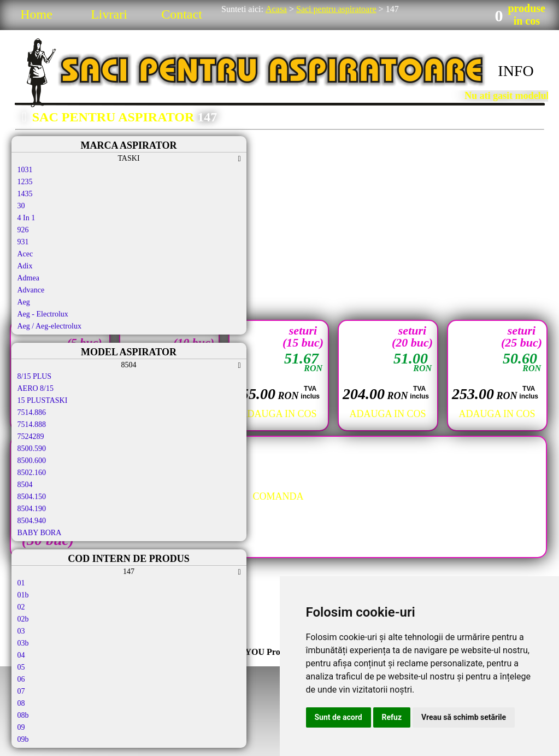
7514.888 (32, 424)
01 (21, 583)
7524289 (31, 436)
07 (21, 691)
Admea (28, 278)
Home (36, 14)
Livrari (109, 14)
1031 (25, 170)
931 (23, 242)
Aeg (24, 302)
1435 (25, 194)
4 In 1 (27, 218)
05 (21, 667)
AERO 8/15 (36, 388)
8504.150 (32, 497)
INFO (516, 71)
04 (21, 655)
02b (23, 619)
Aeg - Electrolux (43, 314)
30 (21, 206)
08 (21, 703)
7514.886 (32, 412)
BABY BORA (40, 533)
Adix (25, 266)
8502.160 (32, 473)
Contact (182, 14)
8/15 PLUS (35, 376)
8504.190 (32, 509)
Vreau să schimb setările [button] (464, 717)
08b (23, 715)
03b (23, 643)
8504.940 (32, 521)
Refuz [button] (392, 717)
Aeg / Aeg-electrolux (49, 326)
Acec (25, 254)
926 (23, 230)
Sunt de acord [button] (339, 717)
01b (23, 595)
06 (21, 679)
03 (21, 631)
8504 (25, 485)
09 (21, 727)
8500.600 (32, 461)
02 (21, 607)
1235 (25, 182)
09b (23, 739)
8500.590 (32, 449)
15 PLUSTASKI (43, 400)
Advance (31, 290)
